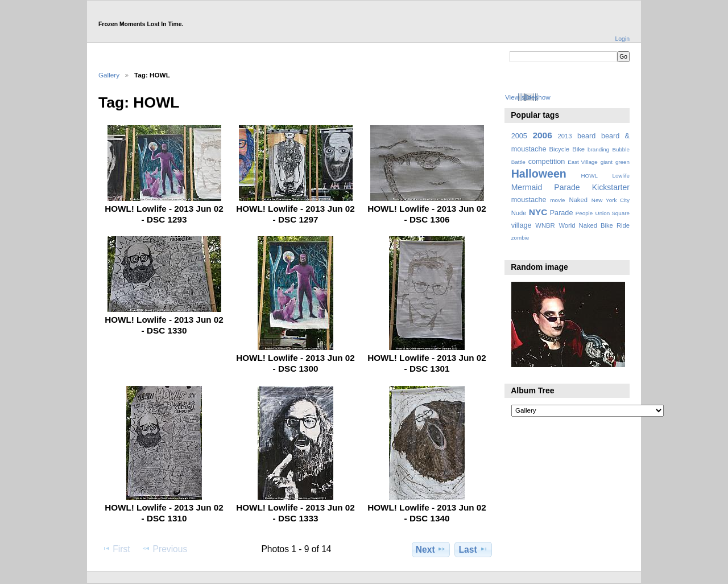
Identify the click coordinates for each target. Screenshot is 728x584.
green (622, 162)
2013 (564, 136)
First (116, 549)
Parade (562, 213)
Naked (578, 200)
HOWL (589, 176)
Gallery (109, 75)
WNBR (545, 225)
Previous (164, 549)
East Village (583, 162)
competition (547, 162)
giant (607, 162)
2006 (542, 135)
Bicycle (560, 149)
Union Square (613, 213)
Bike (578, 149)
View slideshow (528, 97)
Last (473, 549)
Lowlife (621, 176)
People (584, 213)
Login (622, 39)
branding (598, 149)
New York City (611, 200)
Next (431, 549)
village (522, 225)
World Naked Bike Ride (594, 225)
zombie (520, 238)
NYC (538, 212)
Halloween (539, 174)
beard (586, 136)
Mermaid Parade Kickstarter (570, 187)
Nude (519, 213)
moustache (529, 200)
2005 (519, 136)
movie (557, 200)
